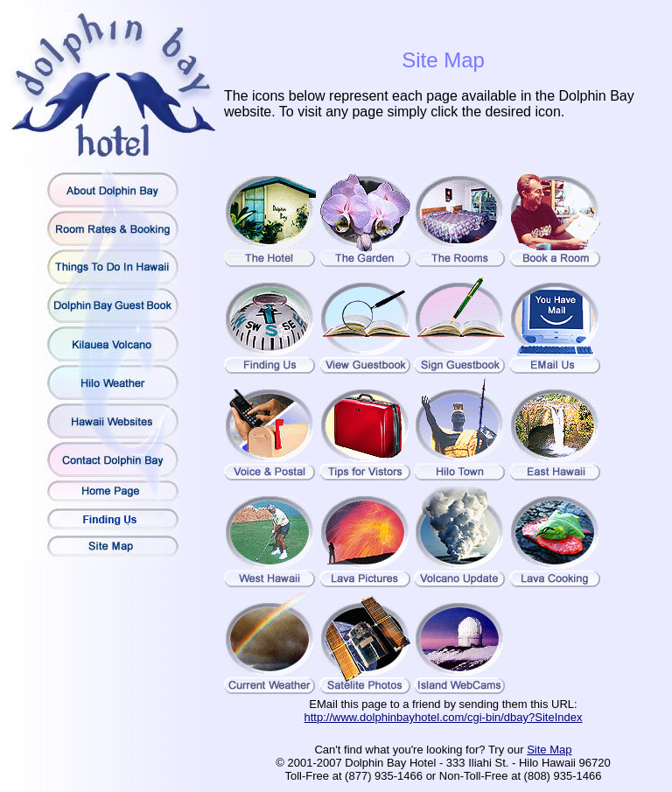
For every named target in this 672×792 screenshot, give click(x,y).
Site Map (549, 750)
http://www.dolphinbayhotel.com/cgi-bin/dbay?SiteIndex (444, 717)
